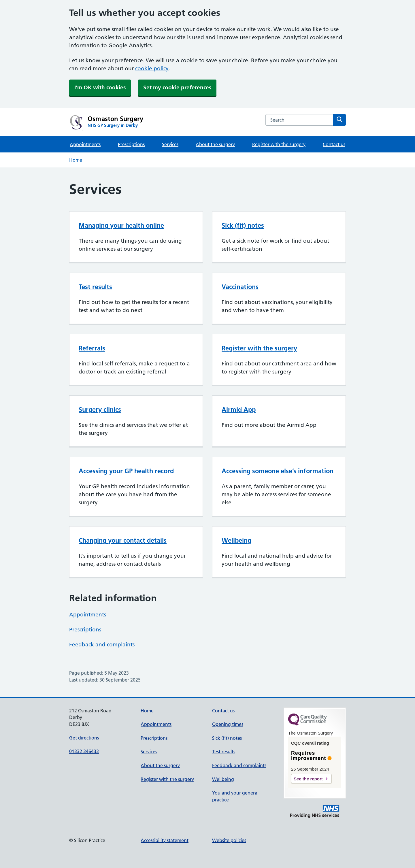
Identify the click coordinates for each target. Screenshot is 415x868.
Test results (95, 287)
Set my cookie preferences (177, 87)
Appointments (85, 144)
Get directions (84, 738)
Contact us (334, 144)
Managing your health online (121, 225)
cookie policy (152, 68)
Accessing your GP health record (126, 471)
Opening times (228, 724)
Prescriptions (131, 144)
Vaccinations (240, 287)
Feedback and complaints (102, 645)
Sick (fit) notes (243, 225)
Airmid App (239, 410)
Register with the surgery (279, 144)
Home (76, 160)
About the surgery (215, 144)
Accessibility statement (165, 840)
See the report (308, 779)
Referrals (92, 348)
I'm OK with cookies (100, 87)
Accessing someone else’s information (278, 471)
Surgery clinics (100, 410)
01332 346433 (84, 751)
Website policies (229, 840)
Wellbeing (236, 540)
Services (170, 144)
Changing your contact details (123, 540)
